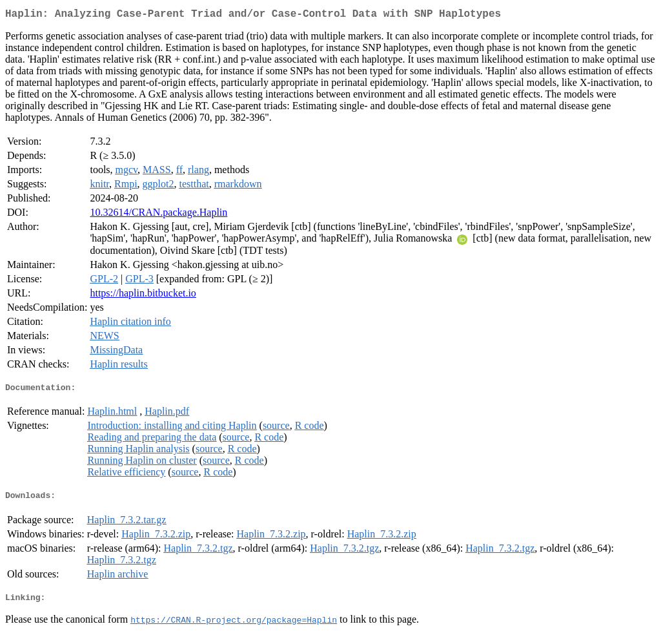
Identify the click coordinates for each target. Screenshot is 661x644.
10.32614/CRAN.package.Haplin (158, 215)
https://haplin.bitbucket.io (143, 296)
